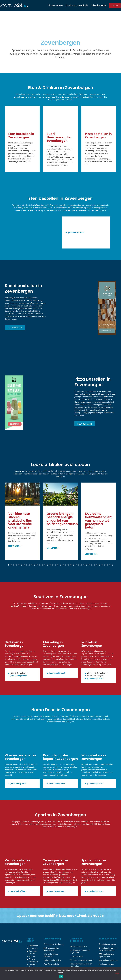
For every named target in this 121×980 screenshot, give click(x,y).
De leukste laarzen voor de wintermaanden (109, 935)
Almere (32, 945)
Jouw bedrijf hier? (76, 218)
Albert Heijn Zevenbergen (98, 659)
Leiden (32, 955)
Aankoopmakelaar (107, 950)
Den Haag (33, 937)
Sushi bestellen (15, 313)
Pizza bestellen (85, 410)
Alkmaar (32, 942)
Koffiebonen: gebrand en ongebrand (80, 937)
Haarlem (32, 950)
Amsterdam (34, 931)
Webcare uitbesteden (52, 946)
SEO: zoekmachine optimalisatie (51, 935)
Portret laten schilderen (109, 946)
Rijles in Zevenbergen (19, 659)
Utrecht (32, 939)
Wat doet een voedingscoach (81, 946)
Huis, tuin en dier (108, 924)
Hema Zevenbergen (95, 662)
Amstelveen (34, 947)
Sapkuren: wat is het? (78, 932)
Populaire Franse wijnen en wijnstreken (81, 951)
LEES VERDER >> (15, 532)
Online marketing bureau (54, 930)
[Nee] (117, 973)
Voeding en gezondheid (77, 5)
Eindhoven (33, 953)
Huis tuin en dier (98, 5)
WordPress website (51, 950)
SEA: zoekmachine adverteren (51, 941)
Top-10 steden (30, 926)
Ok (61, 977)
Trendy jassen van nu (108, 930)
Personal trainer (76, 942)
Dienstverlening (55, 5)
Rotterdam (33, 934)
